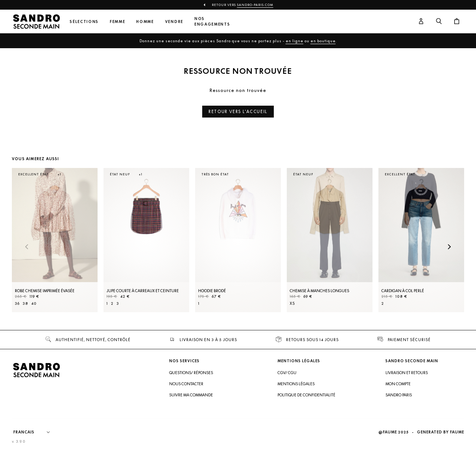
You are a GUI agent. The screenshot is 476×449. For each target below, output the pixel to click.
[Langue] (35, 432)
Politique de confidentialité (306, 395)
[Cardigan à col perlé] (421, 240)
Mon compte (398, 384)
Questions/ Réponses (191, 373)
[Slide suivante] (449, 247)
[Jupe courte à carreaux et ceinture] (146, 240)
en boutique (323, 41)
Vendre (174, 22)
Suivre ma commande (191, 395)
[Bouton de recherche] (439, 22)
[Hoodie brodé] (238, 240)
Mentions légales (296, 384)
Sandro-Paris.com (255, 5)
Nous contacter (186, 384)
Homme (145, 22)
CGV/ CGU (287, 373)
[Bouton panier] (457, 22)
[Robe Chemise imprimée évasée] (55, 240)
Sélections (84, 22)
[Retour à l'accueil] (36, 22)
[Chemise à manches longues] (330, 240)
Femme (117, 22)
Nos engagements (212, 22)
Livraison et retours (407, 373)
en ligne (295, 41)
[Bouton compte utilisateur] (421, 22)
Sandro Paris (399, 395)
